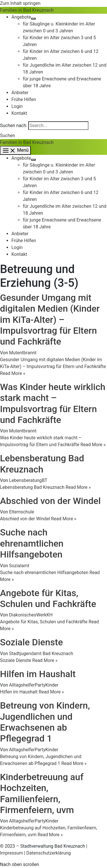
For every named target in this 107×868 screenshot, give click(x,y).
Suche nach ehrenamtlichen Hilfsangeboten (32, 543)
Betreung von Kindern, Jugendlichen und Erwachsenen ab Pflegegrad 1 (45, 722)
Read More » (53, 366)
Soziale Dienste (31, 642)
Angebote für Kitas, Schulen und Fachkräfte (48, 598)
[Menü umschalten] (33, 19)
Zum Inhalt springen (20, 3)
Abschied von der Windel (50, 501)
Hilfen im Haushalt (38, 674)
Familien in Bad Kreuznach (27, 10)
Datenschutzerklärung (49, 853)
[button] (8, 136)
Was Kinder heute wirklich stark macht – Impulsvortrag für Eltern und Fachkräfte (53, 403)
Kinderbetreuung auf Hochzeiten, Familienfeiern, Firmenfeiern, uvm (42, 793)
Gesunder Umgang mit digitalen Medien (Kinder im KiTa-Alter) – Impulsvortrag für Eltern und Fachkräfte (50, 320)
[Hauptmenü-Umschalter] (15, 150)
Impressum (12, 853)
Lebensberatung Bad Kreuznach (42, 464)
